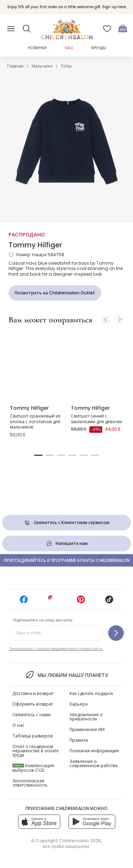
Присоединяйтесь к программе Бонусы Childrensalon (67, 560)
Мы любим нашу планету (66, 675)
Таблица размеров (33, 736)
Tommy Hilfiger (35, 245)
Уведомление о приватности (86, 717)
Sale (69, 48)
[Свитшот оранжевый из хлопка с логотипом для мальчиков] (36, 365)
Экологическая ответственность (30, 783)
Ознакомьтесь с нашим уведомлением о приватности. (56, 649)
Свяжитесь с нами (32, 715)
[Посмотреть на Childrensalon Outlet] (55, 293)
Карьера (79, 704)
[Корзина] (123, 29)
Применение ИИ (87, 729)
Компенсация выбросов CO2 (33, 768)
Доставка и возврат (33, 693)
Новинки (37, 48)
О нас (18, 725)
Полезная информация (94, 751)
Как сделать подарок (91, 693)
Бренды (99, 48)
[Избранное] (107, 29)
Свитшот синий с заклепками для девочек (97, 419)
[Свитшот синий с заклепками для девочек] (97, 365)
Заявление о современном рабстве (94, 763)
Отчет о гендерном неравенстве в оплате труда (36, 751)
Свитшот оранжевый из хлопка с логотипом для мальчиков (35, 421)
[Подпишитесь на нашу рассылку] (116, 633)
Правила (79, 740)
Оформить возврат (33, 704)
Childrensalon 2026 (80, 841)
